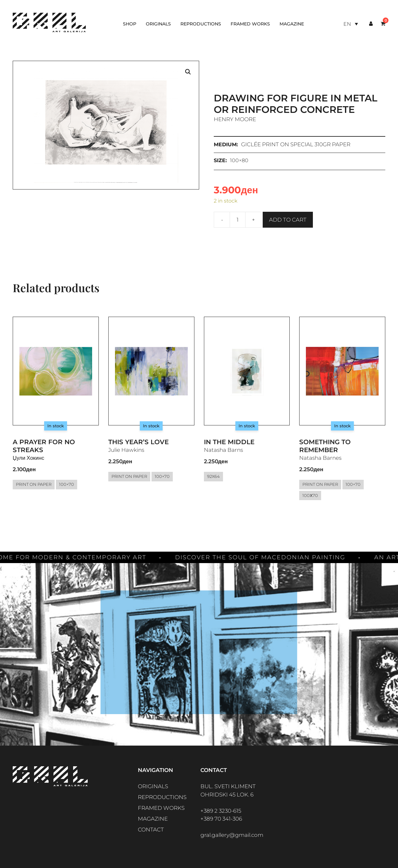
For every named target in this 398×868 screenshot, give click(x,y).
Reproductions (201, 24)
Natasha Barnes (320, 458)
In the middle (229, 442)
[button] (188, 72)
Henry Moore (235, 119)
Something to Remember (325, 446)
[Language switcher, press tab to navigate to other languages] (351, 24)
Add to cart (288, 220)
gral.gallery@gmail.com (232, 835)
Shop (130, 24)
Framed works (250, 24)
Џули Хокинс (28, 458)
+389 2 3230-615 (221, 811)
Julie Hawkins (126, 450)
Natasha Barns (223, 450)
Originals (158, 24)
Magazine (292, 24)
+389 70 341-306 (221, 819)
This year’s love (138, 442)
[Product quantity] (238, 220)
